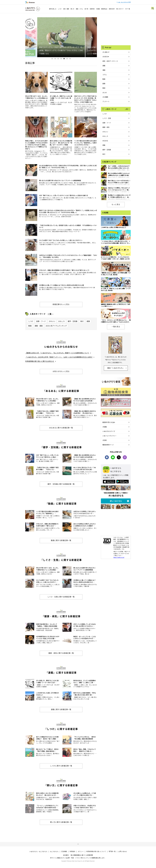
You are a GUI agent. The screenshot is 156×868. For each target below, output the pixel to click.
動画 (30, 326)
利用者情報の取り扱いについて (96, 851)
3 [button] (58, 59)
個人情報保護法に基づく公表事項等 (82, 855)
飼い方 (72, 9)
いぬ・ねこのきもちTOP (124, 2)
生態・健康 (66, 9)
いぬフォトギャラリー (109, 436)
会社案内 (66, 855)
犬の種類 (105, 97)
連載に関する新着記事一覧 (61, 709)
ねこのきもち (54, 851)
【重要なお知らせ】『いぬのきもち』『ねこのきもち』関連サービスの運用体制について (57, 353)
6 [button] (67, 59)
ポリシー (81, 851)
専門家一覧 (112, 851)
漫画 (104, 70)
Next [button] (91, 37)
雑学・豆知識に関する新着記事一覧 (61, 484)
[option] (61, 37)
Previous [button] (31, 37)
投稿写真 (92, 9)
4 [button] (61, 59)
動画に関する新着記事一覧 (61, 540)
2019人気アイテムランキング (56, 326)
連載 (104, 66)
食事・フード (41, 321)
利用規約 (72, 851)
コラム (105, 74)
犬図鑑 (98, 9)
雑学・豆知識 (73, 321)
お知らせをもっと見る (61, 371)
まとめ (105, 92)
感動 (104, 145)
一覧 (50, 314)
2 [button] (55, 59)
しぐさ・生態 (107, 118)
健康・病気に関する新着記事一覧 (61, 653)
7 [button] (70, 59)
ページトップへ (78, 844)
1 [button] (52, 59)
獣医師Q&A (104, 9)
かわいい (52, 321)
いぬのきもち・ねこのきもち (38, 851)
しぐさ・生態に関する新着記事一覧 (61, 597)
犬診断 (105, 440)
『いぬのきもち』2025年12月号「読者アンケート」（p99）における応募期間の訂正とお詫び (59, 357)
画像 (88, 321)
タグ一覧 (128, 9)
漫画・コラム (79, 9)
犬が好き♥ (106, 57)
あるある (105, 141)
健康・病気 (106, 127)
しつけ (60, 9)
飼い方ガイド (120, 9)
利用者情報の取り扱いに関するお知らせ (40, 361)
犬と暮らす (106, 52)
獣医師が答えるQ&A (109, 422)
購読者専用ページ (108, 445)
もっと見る (116, 204)
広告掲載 (64, 851)
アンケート (106, 101)
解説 (104, 88)
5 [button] (64, 59)
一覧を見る (116, 326)
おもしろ (61, 321)
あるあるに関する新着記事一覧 (61, 428)
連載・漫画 (39, 326)
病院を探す (112, 9)
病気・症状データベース (110, 61)
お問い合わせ (123, 851)
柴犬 (82, 321)
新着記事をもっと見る (61, 304)
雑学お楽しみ (53, 9)
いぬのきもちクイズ (109, 431)
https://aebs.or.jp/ (119, 557)
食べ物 (86, 9)
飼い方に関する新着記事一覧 (61, 822)
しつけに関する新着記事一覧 (61, 766)
